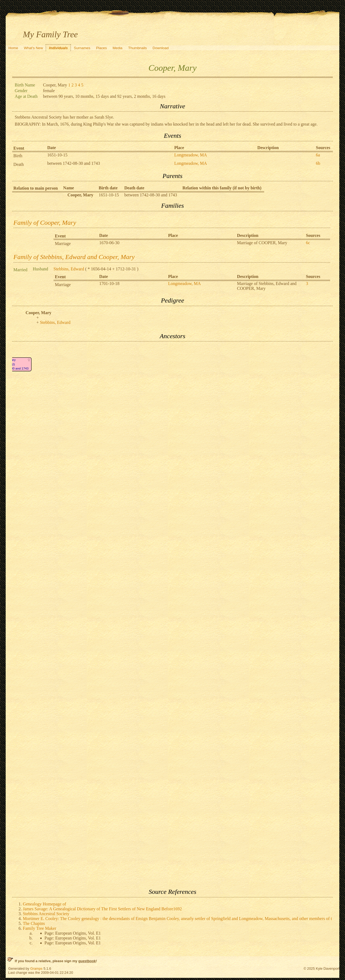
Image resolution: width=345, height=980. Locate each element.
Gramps (37, 969)
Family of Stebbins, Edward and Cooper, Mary (74, 257)
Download (160, 48)
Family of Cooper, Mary (45, 223)
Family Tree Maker (40, 928)
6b (318, 163)
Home (13, 48)
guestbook (87, 961)
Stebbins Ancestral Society (46, 914)
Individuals (58, 48)
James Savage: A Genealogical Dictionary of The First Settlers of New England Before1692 (102, 909)
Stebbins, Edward (69, 269)
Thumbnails (137, 48)
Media (117, 48)
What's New (33, 48)
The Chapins (34, 923)
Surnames (82, 48)
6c (308, 243)
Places (101, 48)
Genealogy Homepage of (45, 904)
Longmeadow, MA (190, 155)
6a (318, 155)
